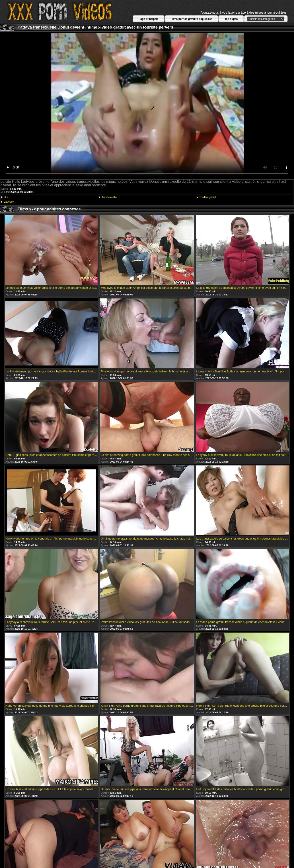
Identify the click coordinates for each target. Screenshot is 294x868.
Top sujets (231, 19)
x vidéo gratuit (208, 197)
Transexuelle (109, 197)
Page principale (149, 19)
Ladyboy (9, 202)
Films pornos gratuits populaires (192, 19)
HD (6, 197)
